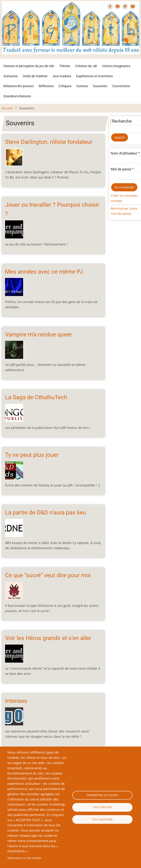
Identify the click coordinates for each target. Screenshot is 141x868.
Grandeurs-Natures (17, 96)
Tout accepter (102, 819)
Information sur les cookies (24, 858)
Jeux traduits (62, 76)
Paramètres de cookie (102, 795)
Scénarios (11, 76)
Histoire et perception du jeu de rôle (29, 66)
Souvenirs (100, 86)
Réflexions (46, 86)
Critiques (65, 86)
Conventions (121, 86)
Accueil (7, 108)
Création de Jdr (86, 66)
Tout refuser (102, 807)
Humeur (82, 86)
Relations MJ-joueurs (19, 86)
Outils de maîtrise (35, 76)
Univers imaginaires (116, 66)
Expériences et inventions (94, 76)
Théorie (65, 66)
